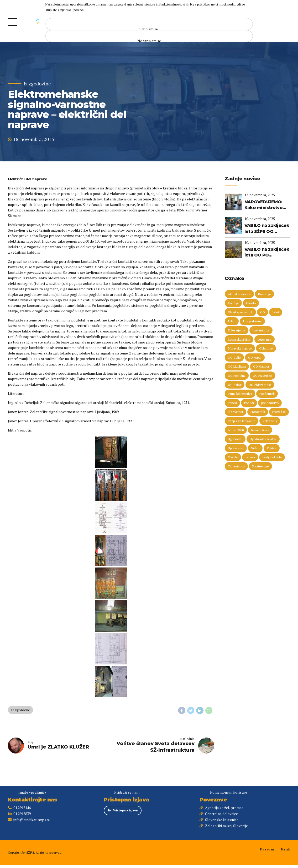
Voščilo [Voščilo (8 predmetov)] (233, 457)
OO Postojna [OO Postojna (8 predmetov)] (237, 376)
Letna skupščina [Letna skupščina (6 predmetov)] (239, 339)
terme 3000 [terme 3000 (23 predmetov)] (236, 430)
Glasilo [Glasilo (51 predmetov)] (251, 303)
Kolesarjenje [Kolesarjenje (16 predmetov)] (237, 330)
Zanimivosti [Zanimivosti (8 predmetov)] (236, 466)
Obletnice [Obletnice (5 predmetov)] (266, 348)
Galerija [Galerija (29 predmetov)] (233, 303)
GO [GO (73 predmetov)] (263, 312)
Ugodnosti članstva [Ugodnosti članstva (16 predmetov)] (263, 439)
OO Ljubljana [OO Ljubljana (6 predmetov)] (237, 366)
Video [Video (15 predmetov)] (255, 448)
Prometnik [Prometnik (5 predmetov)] (258, 412)
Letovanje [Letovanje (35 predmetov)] (265, 339)
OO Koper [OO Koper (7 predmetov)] (255, 357)
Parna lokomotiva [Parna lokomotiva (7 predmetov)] (240, 394)
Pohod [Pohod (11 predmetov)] (232, 403)
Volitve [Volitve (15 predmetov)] (272, 448)
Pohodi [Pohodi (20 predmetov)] (249, 403)
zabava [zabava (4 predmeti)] (250, 457)
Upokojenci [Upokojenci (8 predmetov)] (236, 448)
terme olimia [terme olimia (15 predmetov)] (260, 430)
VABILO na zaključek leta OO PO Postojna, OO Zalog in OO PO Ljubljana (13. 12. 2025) (267, 253)
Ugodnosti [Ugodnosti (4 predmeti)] (235, 439)
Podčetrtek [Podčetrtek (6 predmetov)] (267, 394)
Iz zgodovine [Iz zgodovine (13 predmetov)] (252, 321)
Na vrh (286, 849)
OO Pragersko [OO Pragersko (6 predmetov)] (262, 376)
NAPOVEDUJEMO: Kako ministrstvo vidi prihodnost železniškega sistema (263, 205)
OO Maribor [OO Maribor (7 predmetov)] (261, 366)
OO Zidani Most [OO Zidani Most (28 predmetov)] (260, 385)
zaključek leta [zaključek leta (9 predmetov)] (272, 457)
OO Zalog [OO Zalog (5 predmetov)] (235, 385)
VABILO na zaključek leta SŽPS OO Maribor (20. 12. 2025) (267, 229)
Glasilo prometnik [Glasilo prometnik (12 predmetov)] (240, 312)
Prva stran (267, 849)
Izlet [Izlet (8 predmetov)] (276, 312)
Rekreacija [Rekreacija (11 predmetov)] (270, 421)
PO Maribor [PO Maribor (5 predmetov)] (236, 412)
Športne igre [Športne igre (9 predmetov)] (260, 466)
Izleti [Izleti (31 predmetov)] (232, 321)
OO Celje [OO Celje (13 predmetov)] (234, 357)
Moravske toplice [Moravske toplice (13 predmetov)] (240, 348)
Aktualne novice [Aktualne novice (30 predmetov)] (239, 294)
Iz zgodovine (37, 84)
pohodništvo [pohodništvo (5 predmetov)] (270, 403)
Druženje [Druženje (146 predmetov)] (265, 294)
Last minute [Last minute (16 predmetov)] (261, 330)
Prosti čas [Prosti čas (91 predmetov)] (279, 412)
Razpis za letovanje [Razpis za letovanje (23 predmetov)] (242, 421)
